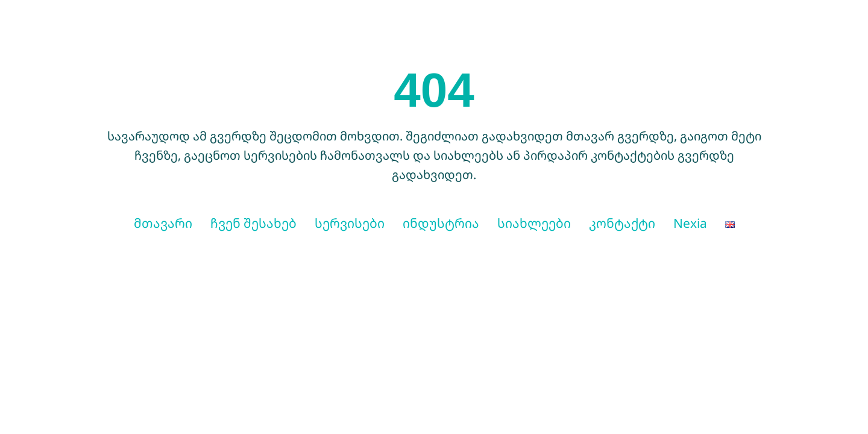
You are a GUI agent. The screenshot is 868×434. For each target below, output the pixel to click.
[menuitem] (730, 224)
